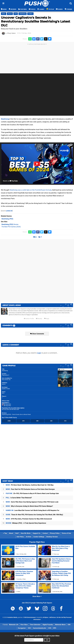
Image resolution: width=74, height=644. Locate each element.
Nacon (10, 14)
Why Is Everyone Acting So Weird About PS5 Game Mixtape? (29, 506)
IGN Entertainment (30, 617)
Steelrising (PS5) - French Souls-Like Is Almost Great (16, 414)
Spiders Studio (6, 389)
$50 (37, 421)
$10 (65, 421)
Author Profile (29, 319)
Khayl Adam (11, 33)
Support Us (37, 533)
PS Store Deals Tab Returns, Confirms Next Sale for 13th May (30, 485)
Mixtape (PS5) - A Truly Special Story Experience (26, 523)
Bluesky (39, 319)
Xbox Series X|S (6, 380)
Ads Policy (20, 537)
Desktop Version (52, 537)
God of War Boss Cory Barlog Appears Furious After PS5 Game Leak (32, 502)
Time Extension (35, 625)
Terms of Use (66, 533)
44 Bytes (46, 617)
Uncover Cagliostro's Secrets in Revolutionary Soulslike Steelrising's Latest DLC (36, 21)
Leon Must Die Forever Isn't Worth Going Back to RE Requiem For (33, 510)
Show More (37, 596)
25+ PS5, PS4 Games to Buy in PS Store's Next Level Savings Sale (32, 493)
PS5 (16, 14)
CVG (50, 628)
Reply (47, 319)
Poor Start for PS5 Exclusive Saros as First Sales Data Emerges (30, 489)
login (39, 353)
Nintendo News (60, 625)
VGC (29, 628)
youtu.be (9, 211)
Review (10, 224)
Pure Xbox (24, 625)
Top (5, 533)
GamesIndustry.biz (40, 628)
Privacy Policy (55, 533)
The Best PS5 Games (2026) (11, 227)
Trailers (30, 14)
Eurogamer (22, 628)
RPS (55, 628)
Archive (29, 537)
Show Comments (37, 334)
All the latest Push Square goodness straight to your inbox (37, 636)
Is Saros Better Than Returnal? (19, 498)
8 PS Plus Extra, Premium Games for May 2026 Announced (29, 519)
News (4, 14)
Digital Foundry (48, 625)
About (11, 533)
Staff (17, 533)
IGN (69, 625)
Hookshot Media (12, 617)
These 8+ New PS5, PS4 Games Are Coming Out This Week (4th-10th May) (34, 515)
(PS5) (7, 219)
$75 (23, 421)
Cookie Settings (39, 537)
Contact (45, 533)
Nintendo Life (14, 625)
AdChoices (52, 617)
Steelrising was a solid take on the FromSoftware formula (31, 190)
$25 (51, 421)
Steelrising (23, 14)
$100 (9, 421)
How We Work (26, 533)
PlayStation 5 (5, 375)
